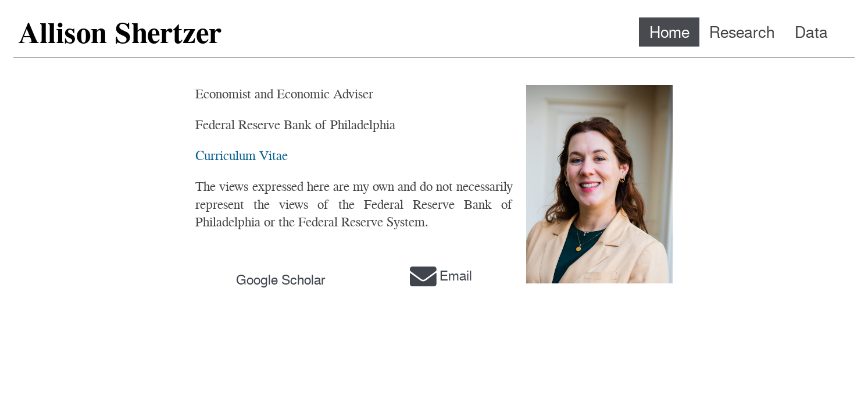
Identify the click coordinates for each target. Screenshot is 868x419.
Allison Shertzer (120, 33)
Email (439, 276)
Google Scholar (281, 280)
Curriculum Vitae (242, 155)
